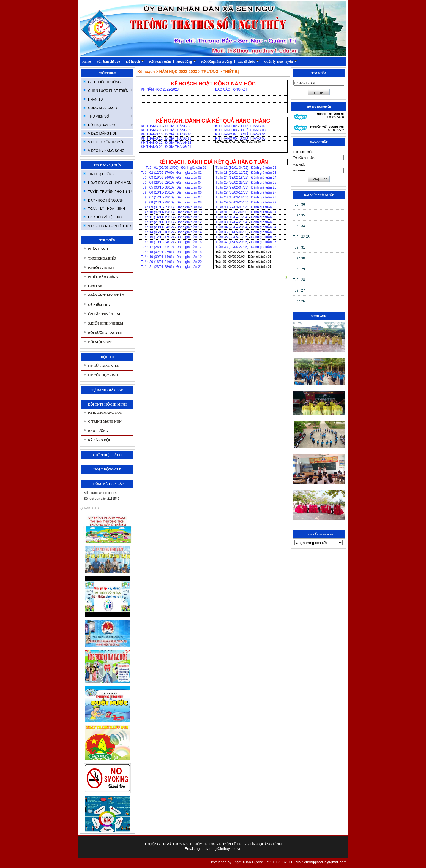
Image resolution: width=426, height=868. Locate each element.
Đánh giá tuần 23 (264, 173)
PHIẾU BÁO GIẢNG (103, 277)
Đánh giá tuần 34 (264, 227)
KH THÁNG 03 (226, 130)
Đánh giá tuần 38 (264, 247)
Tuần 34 (299, 226)
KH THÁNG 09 (152, 130)
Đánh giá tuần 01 (194, 168)
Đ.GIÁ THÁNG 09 (178, 130)
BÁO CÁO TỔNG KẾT (231, 89)
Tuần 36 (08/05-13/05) (232, 237)
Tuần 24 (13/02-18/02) (232, 178)
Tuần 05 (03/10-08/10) (157, 187)
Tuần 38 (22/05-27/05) (232, 247)
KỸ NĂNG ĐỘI (99, 440)
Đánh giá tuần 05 (189, 187)
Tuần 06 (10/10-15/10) (157, 192)
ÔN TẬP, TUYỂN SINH (105, 314)
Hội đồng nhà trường (216, 62)
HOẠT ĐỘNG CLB (107, 469)
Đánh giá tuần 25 (264, 183)
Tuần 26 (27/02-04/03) (232, 187)
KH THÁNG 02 (226, 126)
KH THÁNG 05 (226, 138)
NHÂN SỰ (95, 100)
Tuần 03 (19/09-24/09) (157, 178)
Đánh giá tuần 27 (264, 192)
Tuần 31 (299, 247)
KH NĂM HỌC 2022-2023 (160, 89)
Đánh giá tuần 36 (264, 237)
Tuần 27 (299, 290)
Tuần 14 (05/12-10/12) (157, 232)
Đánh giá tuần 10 (189, 212)
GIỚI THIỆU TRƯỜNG (104, 82)
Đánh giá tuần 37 (264, 242)
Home (87, 62)
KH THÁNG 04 (226, 134)
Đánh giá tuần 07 (189, 197)
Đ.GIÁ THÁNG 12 (178, 143)
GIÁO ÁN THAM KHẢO (106, 295)
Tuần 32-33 (301, 237)
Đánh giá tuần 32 (264, 217)
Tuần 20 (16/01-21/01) (157, 262)
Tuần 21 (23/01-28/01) (157, 267)
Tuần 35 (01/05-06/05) (232, 232)
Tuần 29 (299, 269)
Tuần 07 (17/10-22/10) (157, 197)
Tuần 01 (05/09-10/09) (162, 168)
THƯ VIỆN (107, 240)
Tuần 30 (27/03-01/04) (232, 207)
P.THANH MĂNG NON (105, 413)
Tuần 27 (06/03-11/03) (232, 192)
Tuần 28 (299, 280)
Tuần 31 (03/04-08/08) (232, 212)
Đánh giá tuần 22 (264, 168)
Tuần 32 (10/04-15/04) (232, 217)
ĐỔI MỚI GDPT (100, 342)
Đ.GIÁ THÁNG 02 (253, 126)
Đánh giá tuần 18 (189, 252)
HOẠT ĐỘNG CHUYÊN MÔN (110, 183)
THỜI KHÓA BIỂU (102, 259)
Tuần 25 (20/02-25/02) (232, 183)
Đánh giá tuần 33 (264, 222)
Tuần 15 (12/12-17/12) (157, 237)
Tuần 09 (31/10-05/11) (157, 207)
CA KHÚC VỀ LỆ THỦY (105, 217)
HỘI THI (107, 357)
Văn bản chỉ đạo (108, 62)
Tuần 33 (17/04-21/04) (232, 222)
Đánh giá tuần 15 (189, 237)
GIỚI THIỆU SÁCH (107, 455)
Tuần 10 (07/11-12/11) (157, 212)
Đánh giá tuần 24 (264, 178)
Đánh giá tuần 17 (189, 247)
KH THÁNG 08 (152, 126)
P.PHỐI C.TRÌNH (101, 268)
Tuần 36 (299, 205)
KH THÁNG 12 (152, 143)
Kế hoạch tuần (160, 62)
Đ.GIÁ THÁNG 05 (252, 138)
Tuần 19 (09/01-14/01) (157, 257)
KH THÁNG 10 (152, 134)
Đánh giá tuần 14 (189, 232)
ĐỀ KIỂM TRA (99, 305)
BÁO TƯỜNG (98, 431)
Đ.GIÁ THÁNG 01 (178, 147)
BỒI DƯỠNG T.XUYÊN (105, 333)
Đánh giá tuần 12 (189, 222)
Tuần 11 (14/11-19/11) (157, 217)
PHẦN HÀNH (98, 249)
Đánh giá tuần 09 (189, 207)
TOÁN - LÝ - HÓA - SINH (106, 209)
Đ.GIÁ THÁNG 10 (178, 134)
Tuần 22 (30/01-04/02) (232, 168)
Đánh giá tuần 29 (264, 202)
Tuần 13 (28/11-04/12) (157, 227)
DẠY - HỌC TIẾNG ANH (106, 200)
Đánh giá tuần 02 (189, 173)
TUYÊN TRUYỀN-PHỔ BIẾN (110, 191)
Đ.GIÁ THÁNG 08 (179, 126)
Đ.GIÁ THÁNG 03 (252, 130)
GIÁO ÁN (95, 286)
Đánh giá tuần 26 (263, 187)
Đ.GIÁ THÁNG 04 (252, 134)
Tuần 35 (299, 215)
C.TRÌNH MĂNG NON (105, 421)
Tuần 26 (299, 301)
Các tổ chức (248, 62)
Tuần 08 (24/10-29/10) (157, 202)
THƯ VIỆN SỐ (110, 116)
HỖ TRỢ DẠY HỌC (110, 125)
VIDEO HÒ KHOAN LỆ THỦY (110, 226)
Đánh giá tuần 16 (189, 242)
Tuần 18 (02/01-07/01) (157, 252)
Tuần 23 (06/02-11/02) (232, 173)
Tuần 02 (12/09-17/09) (157, 173)
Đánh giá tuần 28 (264, 197)
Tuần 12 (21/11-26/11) (157, 222)
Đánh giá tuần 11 (189, 217)
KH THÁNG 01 (152, 147)
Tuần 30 (299, 258)
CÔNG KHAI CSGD (110, 108)
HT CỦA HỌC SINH (103, 375)
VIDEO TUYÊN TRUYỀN (106, 142)
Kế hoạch (135, 62)
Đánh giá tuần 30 (264, 207)
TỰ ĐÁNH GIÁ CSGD (107, 390)
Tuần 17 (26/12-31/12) (157, 247)
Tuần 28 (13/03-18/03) (232, 197)
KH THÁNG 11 (152, 138)
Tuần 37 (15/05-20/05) (232, 242)
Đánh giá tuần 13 (189, 227)
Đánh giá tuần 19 (189, 257)
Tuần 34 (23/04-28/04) (232, 227)
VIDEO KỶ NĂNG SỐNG (106, 151)
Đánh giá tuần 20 (189, 262)
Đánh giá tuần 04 (189, 183)
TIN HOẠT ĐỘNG (110, 174)
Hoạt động (186, 62)
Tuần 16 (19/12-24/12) (157, 242)
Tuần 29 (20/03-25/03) (232, 202)
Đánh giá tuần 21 (189, 267)
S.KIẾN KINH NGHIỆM (106, 323)
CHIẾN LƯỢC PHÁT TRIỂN (110, 91)
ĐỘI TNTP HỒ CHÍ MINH (107, 404)
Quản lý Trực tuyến (281, 62)
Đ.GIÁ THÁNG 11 (178, 138)
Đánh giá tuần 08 (189, 202)
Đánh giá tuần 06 (189, 192)
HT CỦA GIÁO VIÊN (104, 366)
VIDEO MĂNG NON (103, 134)
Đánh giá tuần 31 (264, 212)
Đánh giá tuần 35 (264, 232)
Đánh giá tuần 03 (189, 178)
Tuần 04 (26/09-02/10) (157, 183)
